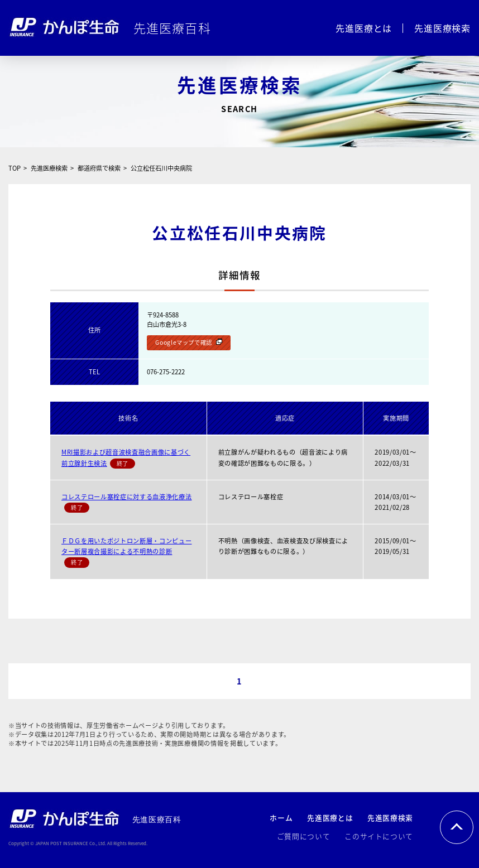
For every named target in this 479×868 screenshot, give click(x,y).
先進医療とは (364, 28)
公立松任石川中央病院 (161, 168)
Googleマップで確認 (184, 342)
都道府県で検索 (99, 168)
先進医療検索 (442, 28)
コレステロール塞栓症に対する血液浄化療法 (126, 497)
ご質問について (303, 836)
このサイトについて (379, 836)
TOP (15, 168)
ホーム (281, 818)
